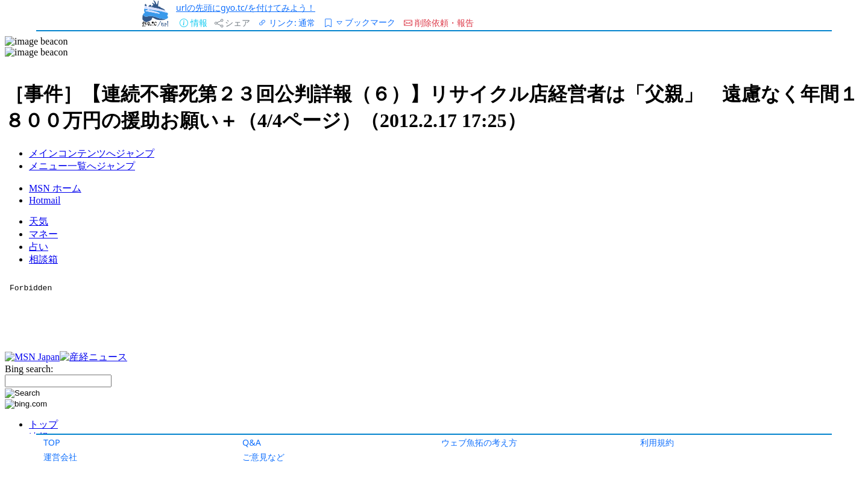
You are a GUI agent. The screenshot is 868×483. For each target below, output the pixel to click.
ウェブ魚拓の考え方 (479, 442)
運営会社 (60, 457)
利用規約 (657, 442)
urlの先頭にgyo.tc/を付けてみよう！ (246, 8)
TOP (52, 442)
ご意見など (263, 457)
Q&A (252, 442)
